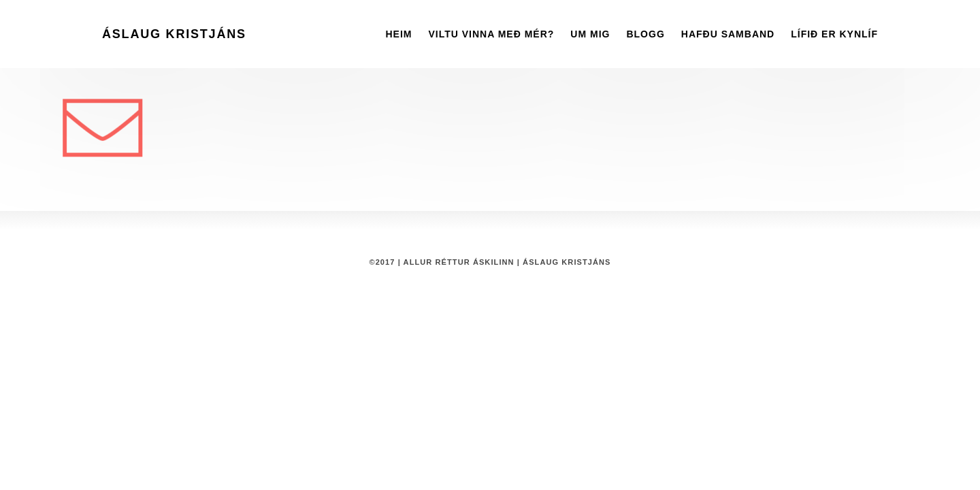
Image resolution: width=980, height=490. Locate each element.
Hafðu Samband (728, 34)
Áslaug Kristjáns (174, 34)
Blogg (645, 34)
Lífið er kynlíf (834, 34)
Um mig (590, 34)
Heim (398, 34)
